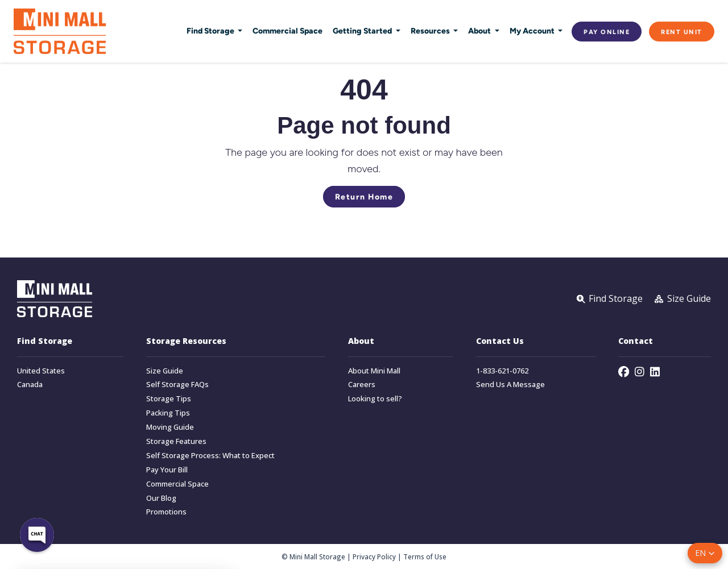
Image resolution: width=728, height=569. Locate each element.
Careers (362, 385)
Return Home (364, 197)
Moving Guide (170, 427)
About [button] (480, 31)
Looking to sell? (375, 399)
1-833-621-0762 (502, 371)
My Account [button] (533, 31)
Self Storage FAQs (177, 385)
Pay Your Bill (167, 470)
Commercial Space (288, 31)
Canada (30, 385)
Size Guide (165, 371)
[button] (705, 553)
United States (41, 371)
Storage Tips (169, 399)
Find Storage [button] (211, 31)
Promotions (166, 512)
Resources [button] (431, 31)
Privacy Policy (374, 556)
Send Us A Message (510, 385)
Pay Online (607, 32)
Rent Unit (682, 32)
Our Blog (161, 498)
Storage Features (176, 441)
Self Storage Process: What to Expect (210, 456)
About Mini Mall (374, 371)
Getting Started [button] (363, 31)
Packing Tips (168, 413)
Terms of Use (425, 556)
